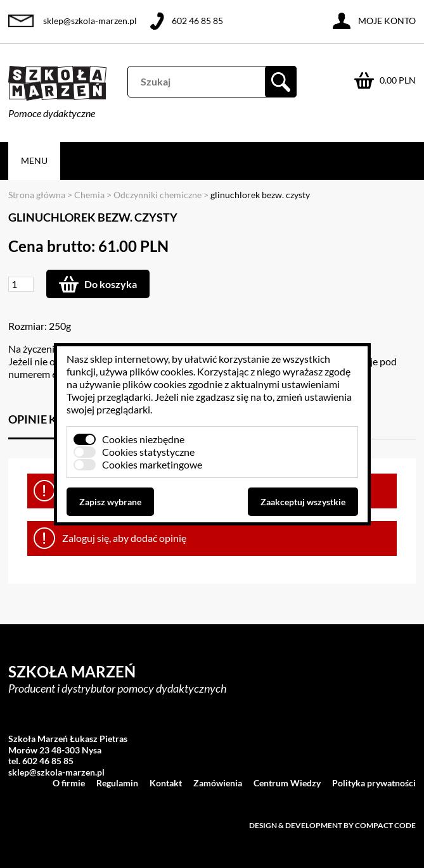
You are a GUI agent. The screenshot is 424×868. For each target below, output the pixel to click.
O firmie (69, 783)
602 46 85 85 (197, 21)
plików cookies (161, 371)
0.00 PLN (398, 80)
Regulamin (117, 783)
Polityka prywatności (374, 783)
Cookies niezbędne (143, 439)
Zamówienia (218, 783)
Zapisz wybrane (110, 502)
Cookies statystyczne (148, 452)
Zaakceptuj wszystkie (303, 502)
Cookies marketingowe (152, 464)
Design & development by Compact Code (332, 825)
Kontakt (166, 783)
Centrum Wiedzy (287, 783)
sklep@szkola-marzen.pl (90, 21)
